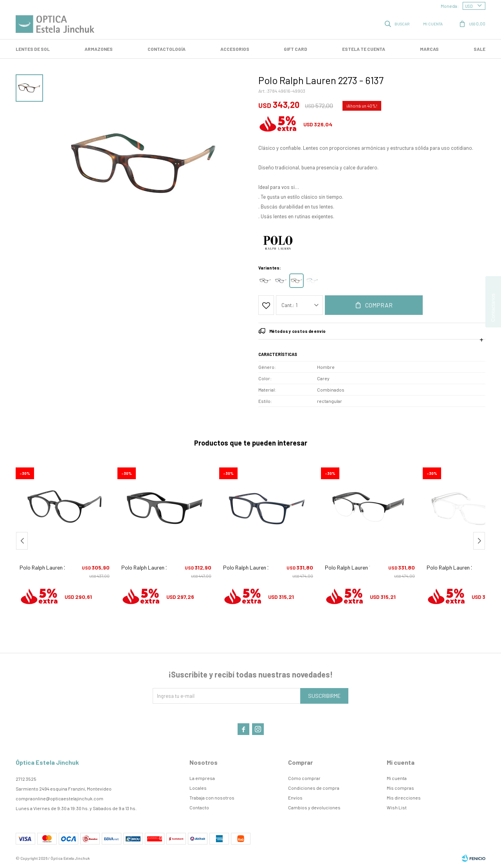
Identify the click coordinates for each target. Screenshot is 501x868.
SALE (479, 49)
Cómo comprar (304, 778)
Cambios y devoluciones (314, 807)
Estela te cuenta (364, 49)
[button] (479, 541)
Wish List (397, 807)
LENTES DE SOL (33, 49)
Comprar (379, 305)
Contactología (167, 49)
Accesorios (235, 49)
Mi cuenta (397, 778)
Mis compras (400, 788)
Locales (198, 788)
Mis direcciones (404, 798)
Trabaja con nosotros (212, 798)
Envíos (295, 798)
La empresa (202, 778)
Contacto (199, 807)
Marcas (429, 49)
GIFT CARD (296, 49)
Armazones (99, 49)
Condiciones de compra (314, 788)
